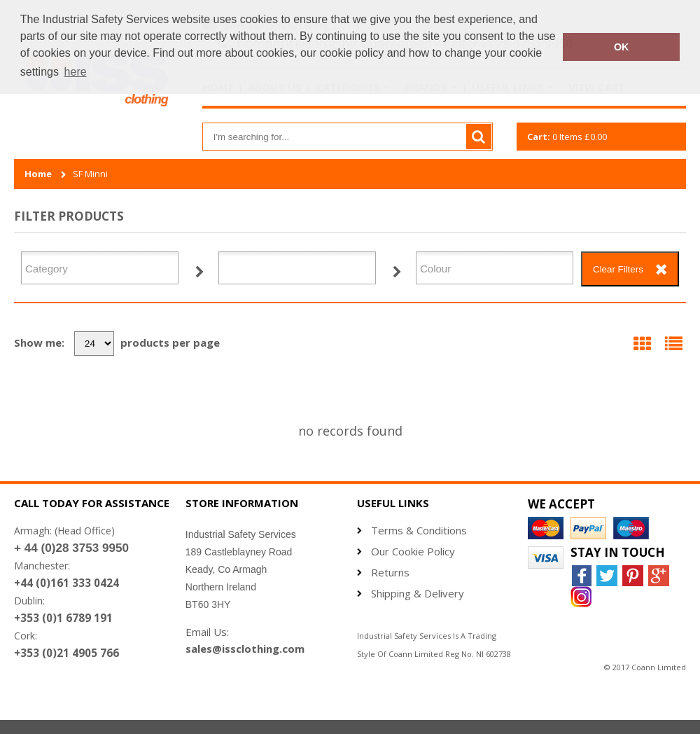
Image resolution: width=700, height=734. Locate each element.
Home (38, 174)
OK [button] (622, 47)
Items (567, 137)
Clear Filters (618, 269)
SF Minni (90, 174)
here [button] (76, 72)
